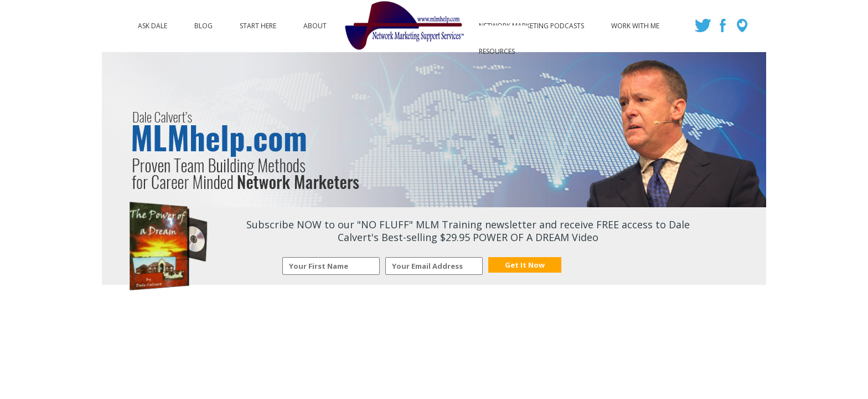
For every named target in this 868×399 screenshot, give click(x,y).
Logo (403, 26)
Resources (497, 49)
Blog (203, 23)
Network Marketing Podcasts (531, 23)
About (315, 23)
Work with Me (635, 23)
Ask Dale (153, 23)
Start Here (258, 23)
